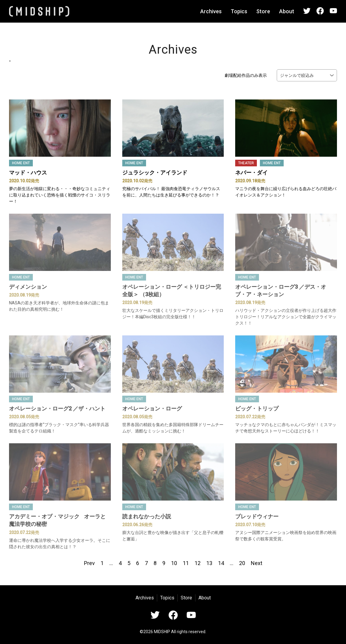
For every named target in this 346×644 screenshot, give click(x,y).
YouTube (333, 11)
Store (263, 11)
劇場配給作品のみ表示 (246, 75)
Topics (239, 11)
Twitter (307, 11)
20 (242, 563)
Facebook (320, 11)
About (287, 11)
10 (174, 563)
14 (221, 563)
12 (198, 563)
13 (209, 563)
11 (186, 563)
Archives (211, 11)
